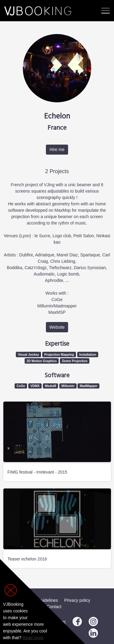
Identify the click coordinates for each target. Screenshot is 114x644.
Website (57, 327)
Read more (33, 638)
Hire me (57, 149)
